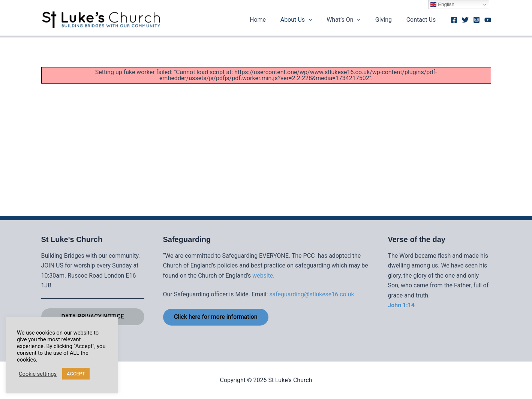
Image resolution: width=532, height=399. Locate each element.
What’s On (350, 20)
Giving (387, 20)
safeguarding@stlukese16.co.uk (312, 294)
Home (269, 20)
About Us (305, 20)
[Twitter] (465, 20)
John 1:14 (402, 305)
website (263, 275)
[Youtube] (488, 20)
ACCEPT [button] (76, 374)
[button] (317, 20)
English (442, 4)
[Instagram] (477, 20)
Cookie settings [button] (38, 374)
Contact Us (422, 20)
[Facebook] (454, 20)
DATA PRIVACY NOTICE (93, 316)
